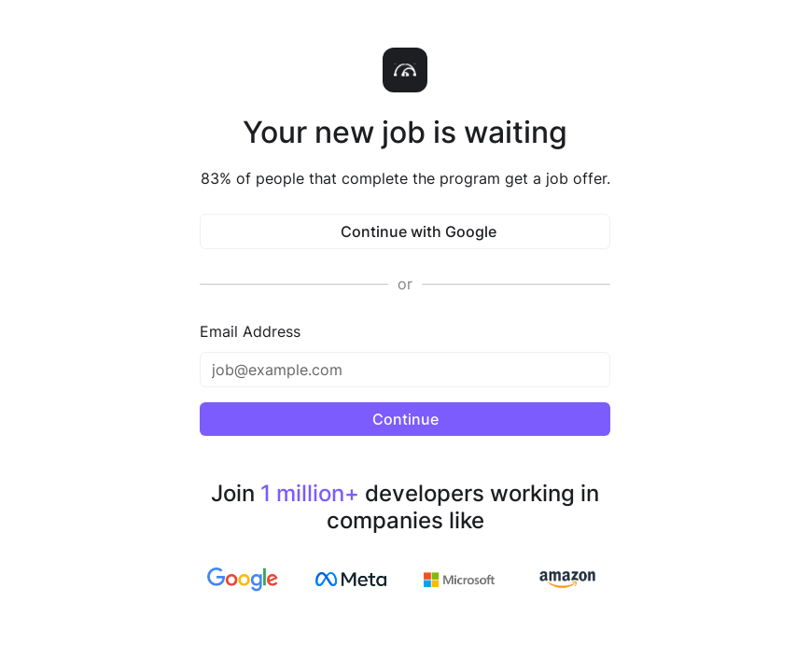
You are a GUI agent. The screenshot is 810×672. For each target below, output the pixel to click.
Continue (405, 419)
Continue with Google (405, 231)
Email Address (250, 331)
